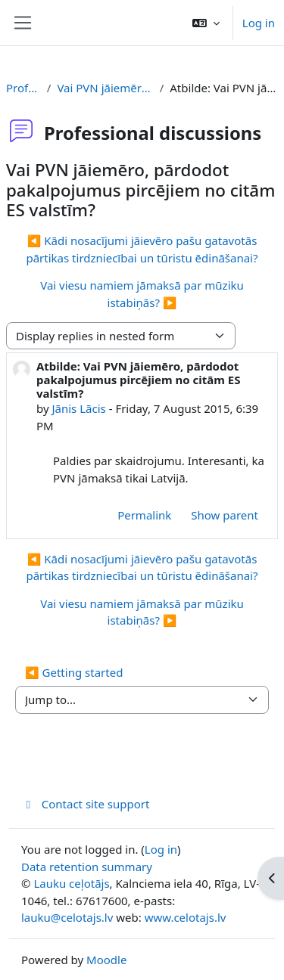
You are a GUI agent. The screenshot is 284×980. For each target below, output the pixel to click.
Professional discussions (23, 88)
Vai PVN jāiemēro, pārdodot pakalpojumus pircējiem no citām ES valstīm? (105, 88)
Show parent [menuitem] (225, 515)
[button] (206, 23)
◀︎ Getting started (74, 672)
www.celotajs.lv (186, 917)
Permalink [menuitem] (144, 515)
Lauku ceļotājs (71, 883)
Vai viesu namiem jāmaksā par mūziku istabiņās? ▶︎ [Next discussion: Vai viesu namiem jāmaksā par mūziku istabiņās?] (142, 294)
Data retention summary (87, 867)
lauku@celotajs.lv (67, 917)
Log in (259, 23)
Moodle (106, 960)
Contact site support (85, 804)
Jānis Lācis (78, 408)
